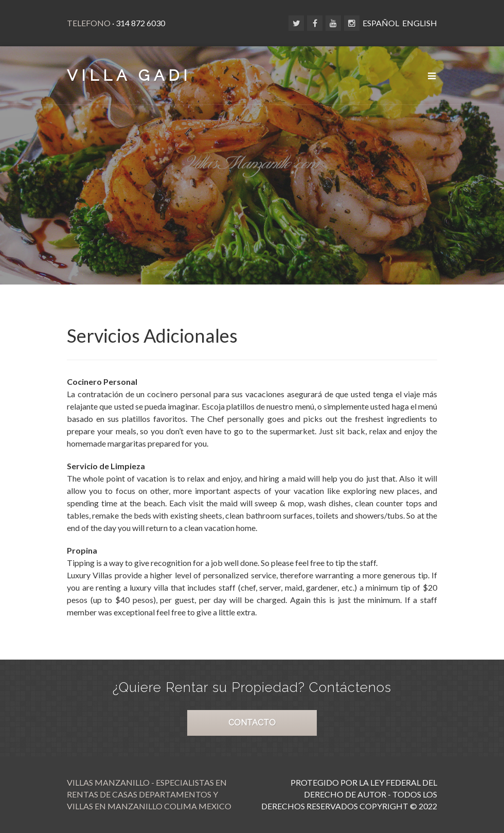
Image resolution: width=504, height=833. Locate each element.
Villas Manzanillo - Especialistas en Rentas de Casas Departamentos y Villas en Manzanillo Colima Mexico (149, 794)
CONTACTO (252, 723)
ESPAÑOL (381, 23)
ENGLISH (420, 23)
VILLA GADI (129, 75)
